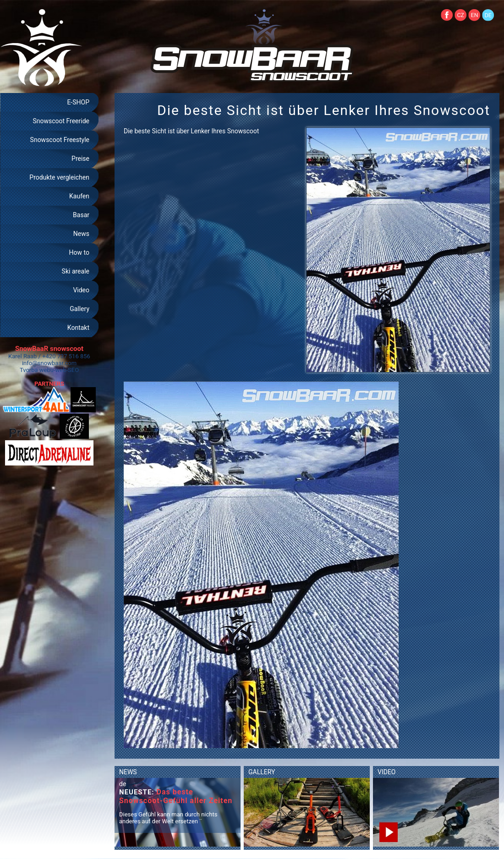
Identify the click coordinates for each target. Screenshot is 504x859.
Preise (80, 159)
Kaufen (79, 196)
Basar (81, 215)
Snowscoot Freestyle (60, 140)
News (81, 234)
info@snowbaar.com (49, 363)
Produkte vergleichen (59, 177)
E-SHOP (78, 102)
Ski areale (76, 271)
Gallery (79, 309)
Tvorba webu (37, 370)
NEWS (128, 772)
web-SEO (67, 370)
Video (81, 290)
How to (79, 252)
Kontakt (78, 328)
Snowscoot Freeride (61, 121)
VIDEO (387, 772)
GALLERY (262, 772)
